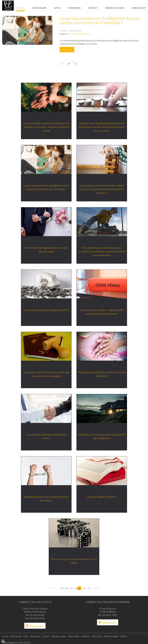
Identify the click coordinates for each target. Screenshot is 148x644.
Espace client (139, 8)
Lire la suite (67, 49)
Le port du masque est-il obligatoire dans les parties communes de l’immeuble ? (46, 188)
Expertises (86, 636)
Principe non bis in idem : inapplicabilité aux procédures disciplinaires (102, 312)
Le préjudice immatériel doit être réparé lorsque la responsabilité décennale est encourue (102, 190)
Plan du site (97, 636)
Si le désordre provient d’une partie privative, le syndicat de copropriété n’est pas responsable (102, 252)
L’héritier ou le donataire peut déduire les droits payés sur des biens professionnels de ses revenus (102, 127)
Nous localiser (37, 626)
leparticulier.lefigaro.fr (79, 34)
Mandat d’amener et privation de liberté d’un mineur (46, 499)
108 (66, 588)
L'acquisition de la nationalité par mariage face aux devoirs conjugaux (46, 375)
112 (84, 588)
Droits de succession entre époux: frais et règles (74, 561)
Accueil (21, 8)
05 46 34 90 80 (37, 615)
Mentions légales (111, 636)
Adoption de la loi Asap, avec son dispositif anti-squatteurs (102, 437)
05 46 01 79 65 (110, 615)
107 (62, 588)
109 (71, 588)
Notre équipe (39, 8)
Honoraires (74, 8)
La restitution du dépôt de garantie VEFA (46, 310)
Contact (93, 8)
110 (75, 588)
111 (80, 588)
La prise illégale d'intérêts (102, 497)
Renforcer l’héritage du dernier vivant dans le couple (46, 250)
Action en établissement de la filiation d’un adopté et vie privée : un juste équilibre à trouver (46, 127)
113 (89, 588)
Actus (57, 8)
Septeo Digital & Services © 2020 (16, 642)
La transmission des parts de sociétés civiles (46, 437)
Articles (124, 636)
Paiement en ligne (115, 8)
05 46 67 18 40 (37, 618)
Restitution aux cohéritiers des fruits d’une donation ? (102, 375)
